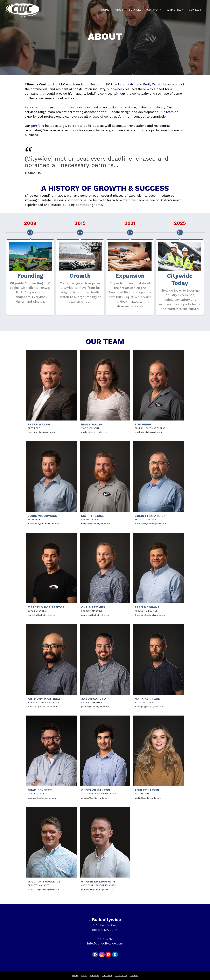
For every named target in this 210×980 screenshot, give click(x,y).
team (170, 112)
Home (105, 10)
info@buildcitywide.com (105, 943)
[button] (3, 232)
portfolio (38, 126)
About (119, 10)
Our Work (154, 10)
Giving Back (175, 10)
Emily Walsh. (153, 84)
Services (135, 10)
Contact (195, 10)
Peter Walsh (127, 84)
